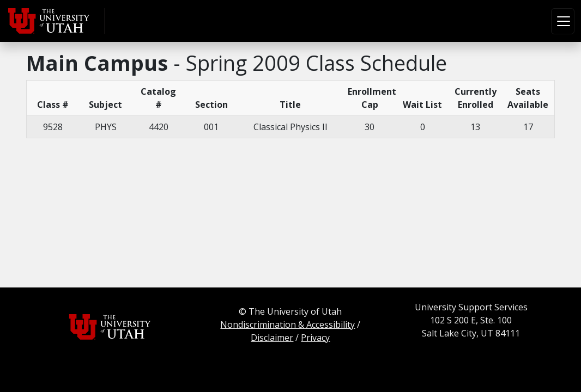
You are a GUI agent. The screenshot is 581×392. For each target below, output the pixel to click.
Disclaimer (272, 338)
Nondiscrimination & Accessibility (288, 324)
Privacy (315, 338)
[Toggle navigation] (563, 21)
